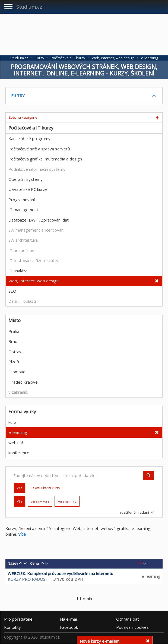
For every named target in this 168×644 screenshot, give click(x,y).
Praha (14, 331)
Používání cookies (132, 627)
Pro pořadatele (18, 619)
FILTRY (18, 96)
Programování (22, 200)
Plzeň (14, 362)
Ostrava (16, 352)
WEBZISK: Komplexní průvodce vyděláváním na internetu (60, 573)
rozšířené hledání (137, 512)
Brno (13, 341)
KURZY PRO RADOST (28, 579)
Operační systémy (26, 179)
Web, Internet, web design (34, 281)
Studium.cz (29, 7)
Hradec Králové (23, 382)
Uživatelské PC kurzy (28, 189)
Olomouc (17, 372)
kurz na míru (67, 501)
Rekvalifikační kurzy (45, 488)
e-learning (18, 432)
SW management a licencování (36, 230)
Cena (34, 563)
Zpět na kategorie (23, 117)
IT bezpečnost (22, 250)
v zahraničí (18, 392)
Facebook (69, 627)
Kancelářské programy (29, 138)
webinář (16, 443)
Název (13, 563)
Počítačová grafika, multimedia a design (45, 159)
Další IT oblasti (22, 301)
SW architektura (23, 240)
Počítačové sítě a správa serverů (39, 149)
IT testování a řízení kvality (33, 260)
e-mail (69, 619)
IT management (23, 210)
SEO (12, 291)
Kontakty (12, 627)
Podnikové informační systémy (37, 169)
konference (19, 453)
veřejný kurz (40, 501)
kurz (12, 422)
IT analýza (18, 271)
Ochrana (128, 619)
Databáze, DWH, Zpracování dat (39, 220)
